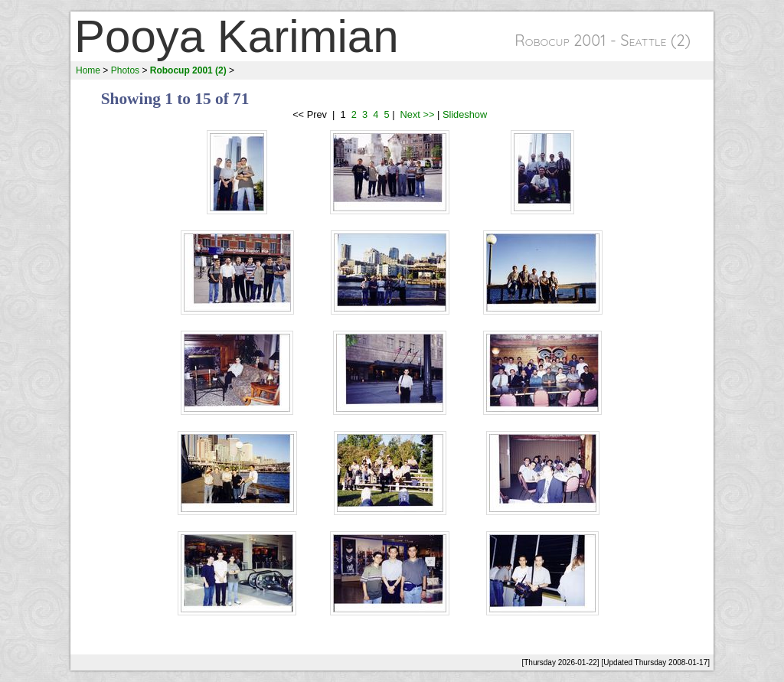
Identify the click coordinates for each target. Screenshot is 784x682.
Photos (125, 70)
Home (88, 70)
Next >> (416, 114)
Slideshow (465, 114)
